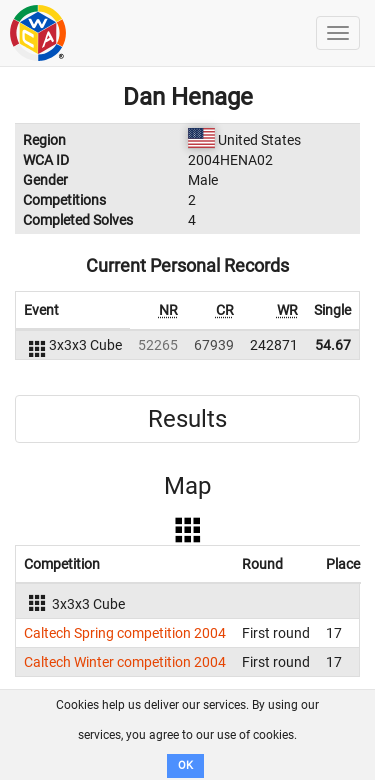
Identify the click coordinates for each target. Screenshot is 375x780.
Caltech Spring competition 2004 (125, 633)
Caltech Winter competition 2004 (125, 662)
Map (187, 486)
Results (187, 419)
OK (185, 765)
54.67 (333, 345)
